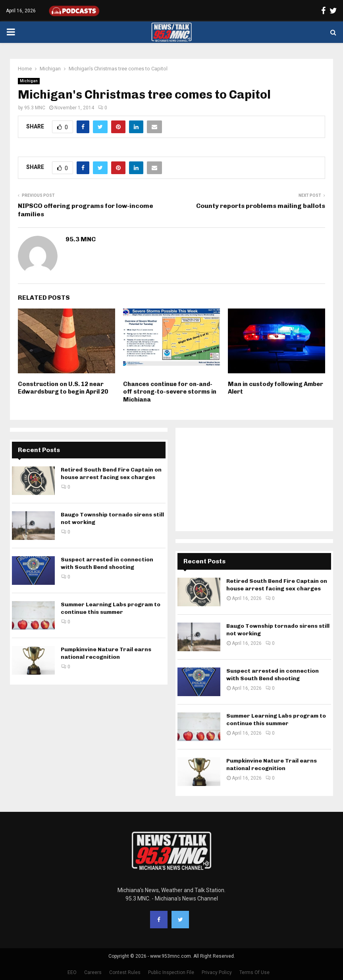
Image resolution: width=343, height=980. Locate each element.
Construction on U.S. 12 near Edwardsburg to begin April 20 (63, 388)
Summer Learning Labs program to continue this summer (111, 608)
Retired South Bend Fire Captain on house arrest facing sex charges (111, 473)
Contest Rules (125, 972)
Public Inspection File (171, 972)
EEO (72, 972)
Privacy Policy (217, 972)
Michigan (29, 81)
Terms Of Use (254, 972)
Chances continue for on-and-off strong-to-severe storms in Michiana (170, 392)
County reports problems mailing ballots (261, 206)
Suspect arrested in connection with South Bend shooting (107, 563)
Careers (93, 972)
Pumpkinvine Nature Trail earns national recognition (106, 653)
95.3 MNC (35, 108)
